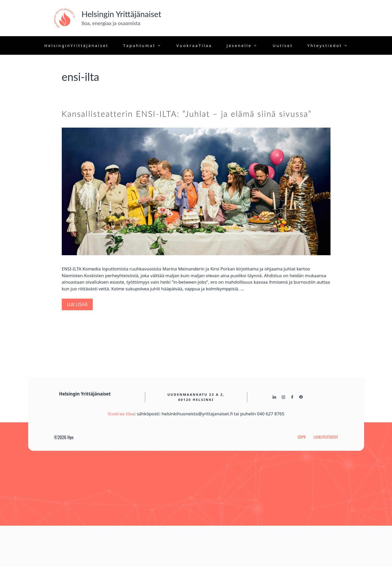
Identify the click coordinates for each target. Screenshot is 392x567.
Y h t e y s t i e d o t (331, 45)
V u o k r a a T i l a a (194, 45)
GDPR (302, 437)
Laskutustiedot (326, 437)
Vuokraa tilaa (121, 414)
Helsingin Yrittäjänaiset (121, 14)
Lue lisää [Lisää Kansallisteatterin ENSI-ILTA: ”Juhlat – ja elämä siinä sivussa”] (77, 304)
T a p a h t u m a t (146, 45)
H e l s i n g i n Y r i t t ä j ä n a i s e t (76, 45)
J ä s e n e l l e (246, 45)
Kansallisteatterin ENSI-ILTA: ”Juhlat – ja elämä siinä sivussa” (187, 114)
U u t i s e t (282, 45)
